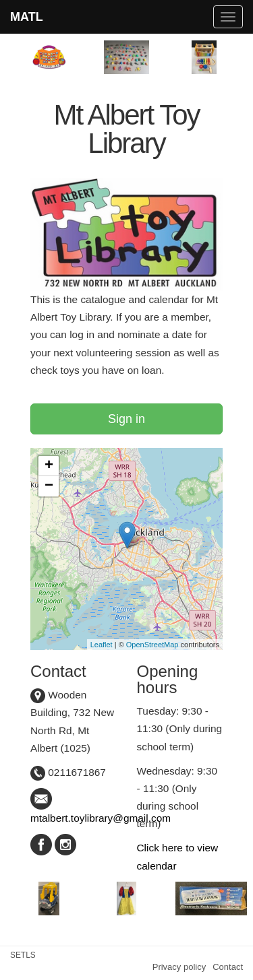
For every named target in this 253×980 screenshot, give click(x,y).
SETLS (23, 955)
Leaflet (102, 645)
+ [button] (49, 466)
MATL (27, 17)
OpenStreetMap (152, 645)
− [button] (49, 486)
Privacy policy (179, 967)
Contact (228, 967)
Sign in (126, 419)
